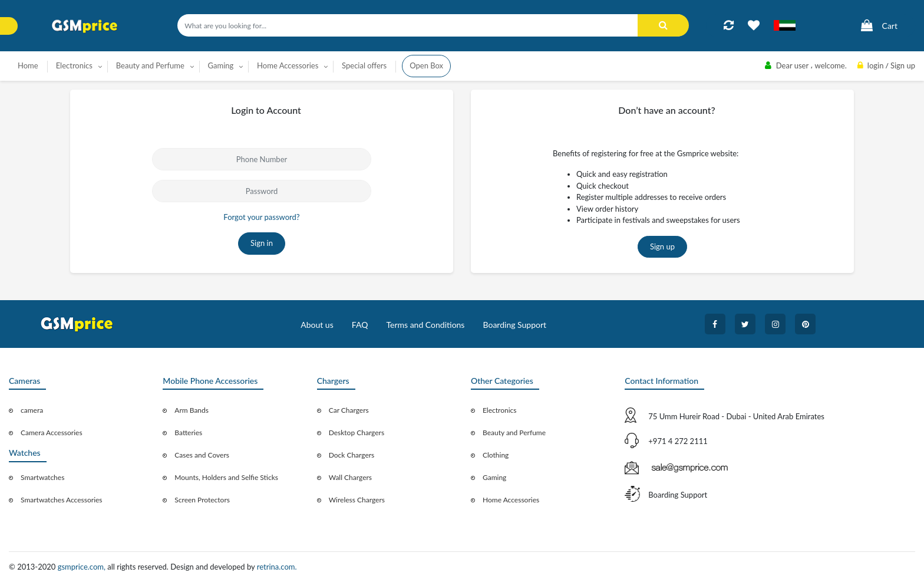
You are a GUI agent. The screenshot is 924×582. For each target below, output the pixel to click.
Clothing (496, 455)
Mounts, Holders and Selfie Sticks (226, 477)
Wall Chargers (350, 477)
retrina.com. (277, 567)
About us (317, 325)
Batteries (188, 433)
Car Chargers (349, 410)
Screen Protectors (202, 500)
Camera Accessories (52, 433)
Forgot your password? (261, 217)
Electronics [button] (74, 65)
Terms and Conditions (425, 325)
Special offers (364, 65)
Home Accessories (511, 500)
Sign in (262, 243)
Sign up (662, 246)
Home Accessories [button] (288, 65)
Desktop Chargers (357, 433)
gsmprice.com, (83, 567)
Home (28, 65)
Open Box (426, 65)
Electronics (500, 410)
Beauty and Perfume (514, 433)
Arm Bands (192, 410)
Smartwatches (42, 477)
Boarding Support (515, 325)
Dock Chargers (352, 455)
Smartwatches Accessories (62, 500)
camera (32, 410)
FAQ (360, 325)
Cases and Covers (202, 455)
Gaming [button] (221, 65)
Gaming (494, 477)
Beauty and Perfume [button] (150, 65)
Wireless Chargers (357, 500)
